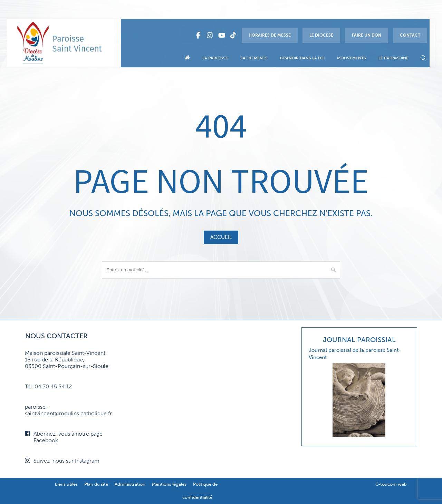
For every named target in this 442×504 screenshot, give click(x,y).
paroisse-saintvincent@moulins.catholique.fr (68, 410)
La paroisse (215, 58)
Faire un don (367, 35)
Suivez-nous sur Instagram (62, 461)
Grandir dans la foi (302, 58)
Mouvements (352, 58)
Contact (410, 35)
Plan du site (96, 484)
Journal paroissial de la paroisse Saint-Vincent (355, 354)
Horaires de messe (270, 35)
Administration (130, 484)
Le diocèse (321, 35)
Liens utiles (66, 484)
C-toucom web (391, 484)
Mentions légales (169, 484)
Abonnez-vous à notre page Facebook (64, 437)
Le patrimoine (393, 58)
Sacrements (254, 58)
